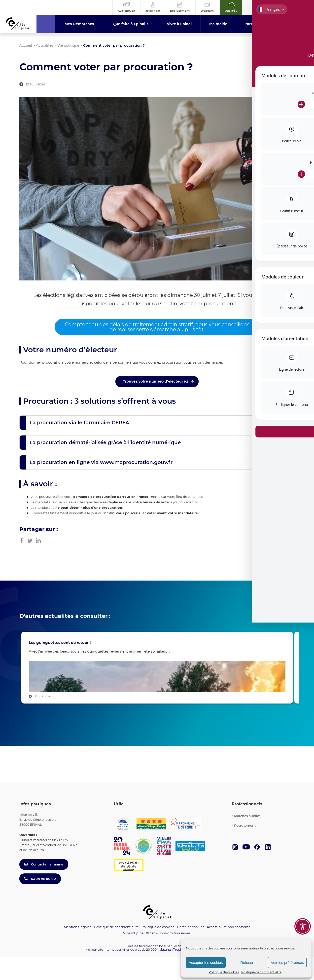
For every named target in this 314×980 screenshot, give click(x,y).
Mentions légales (78, 950)
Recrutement (245, 849)
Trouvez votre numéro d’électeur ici (156, 381)
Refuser (247, 962)
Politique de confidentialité (261, 972)
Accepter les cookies (206, 962)
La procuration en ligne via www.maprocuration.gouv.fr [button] (101, 462)
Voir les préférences (287, 962)
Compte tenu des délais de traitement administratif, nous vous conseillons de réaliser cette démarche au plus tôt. (157, 327)
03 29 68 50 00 (40, 902)
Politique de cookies (224, 972)
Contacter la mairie (44, 888)
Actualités (45, 45)
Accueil (26, 45)
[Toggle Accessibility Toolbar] (303, 926)
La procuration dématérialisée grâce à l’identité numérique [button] (105, 442)
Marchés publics (247, 839)
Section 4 (179, 969)
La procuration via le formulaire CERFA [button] (79, 423)
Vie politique (68, 45)
